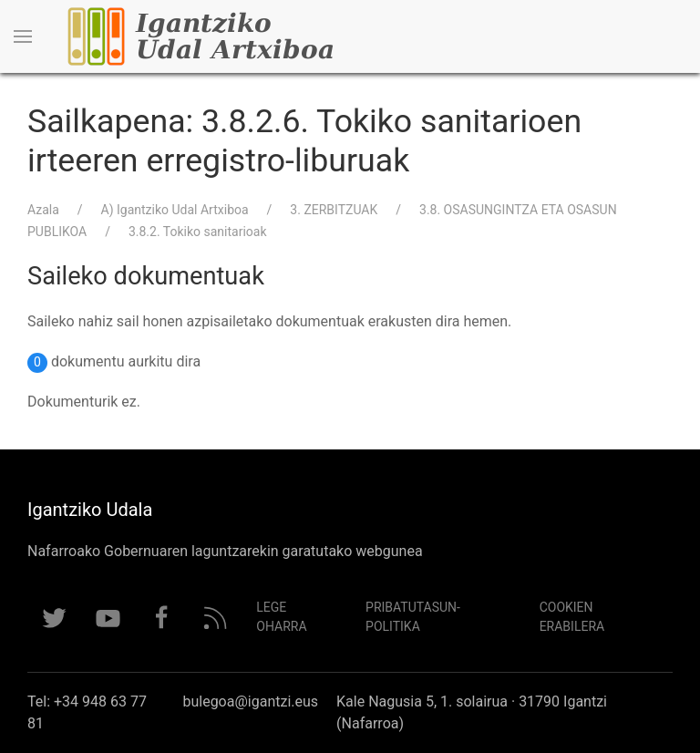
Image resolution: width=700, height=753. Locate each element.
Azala (43, 210)
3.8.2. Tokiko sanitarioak (198, 232)
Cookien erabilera (572, 617)
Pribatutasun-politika (413, 617)
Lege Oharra (281, 617)
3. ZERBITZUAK (334, 210)
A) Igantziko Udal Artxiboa (175, 210)
